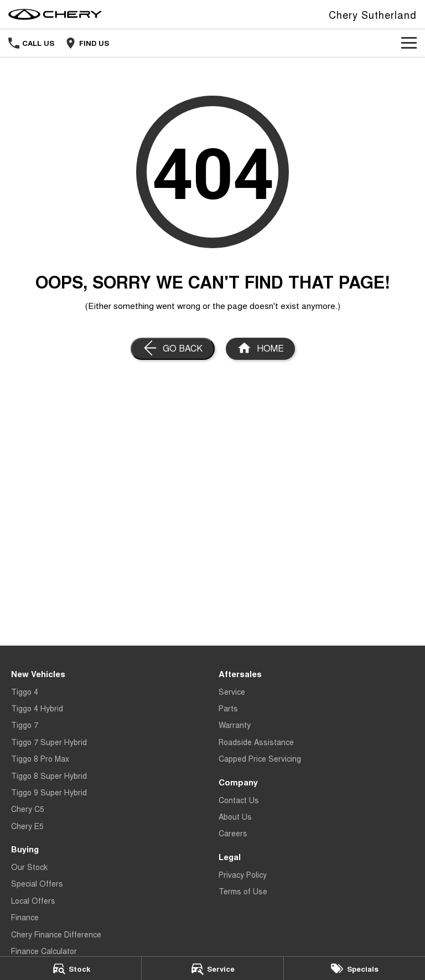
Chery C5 (28, 809)
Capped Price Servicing (260, 758)
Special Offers (37, 883)
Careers (233, 833)
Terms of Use (243, 891)
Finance (25, 917)
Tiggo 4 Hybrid (37, 708)
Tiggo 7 (25, 725)
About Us (235, 816)
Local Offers (33, 900)
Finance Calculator (44, 951)
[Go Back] (173, 349)
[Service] (212, 968)
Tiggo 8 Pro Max (40, 758)
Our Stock (29, 867)
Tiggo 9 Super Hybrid (49, 792)
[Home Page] (55, 14)
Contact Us (239, 800)
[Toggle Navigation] (409, 43)
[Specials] (354, 968)
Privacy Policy (243, 874)
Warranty (235, 725)
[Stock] (71, 968)
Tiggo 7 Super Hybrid (49, 742)
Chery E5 (27, 826)
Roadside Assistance (256, 742)
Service (232, 691)
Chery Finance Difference (56, 934)
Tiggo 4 (25, 691)
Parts (228, 708)
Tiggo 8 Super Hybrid (49, 775)
